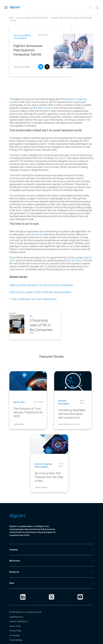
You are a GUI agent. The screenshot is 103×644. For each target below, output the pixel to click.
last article (36, 234)
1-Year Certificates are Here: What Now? (33, 299)
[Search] (91, 7)
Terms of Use (15, 626)
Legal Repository (16, 617)
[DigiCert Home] (15, 7)
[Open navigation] (6, 7)
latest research (46, 108)
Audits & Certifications (19, 621)
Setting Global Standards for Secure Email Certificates (41, 285)
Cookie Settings (16, 640)
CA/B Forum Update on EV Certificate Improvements (40, 292)
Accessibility (15, 635)
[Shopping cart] (97, 7)
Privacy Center (15, 631)
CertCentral (77, 260)
